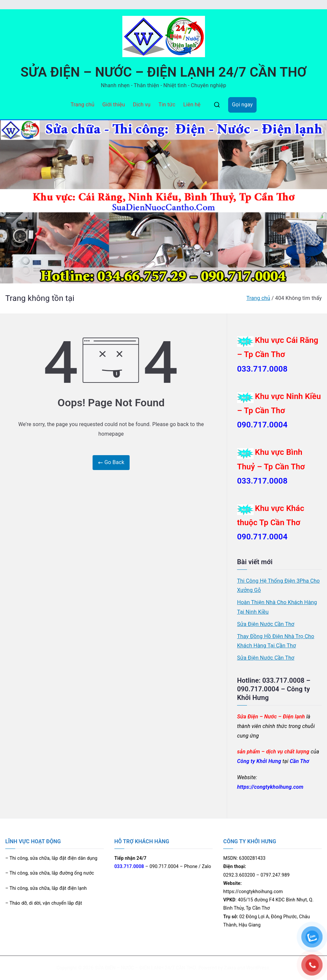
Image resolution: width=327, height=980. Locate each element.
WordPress (258, 968)
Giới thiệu (114, 105)
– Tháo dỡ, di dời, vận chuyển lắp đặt (44, 903)
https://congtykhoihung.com (270, 787)
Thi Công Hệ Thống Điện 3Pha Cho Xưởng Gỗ (278, 586)
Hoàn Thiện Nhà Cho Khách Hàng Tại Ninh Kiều (277, 607)
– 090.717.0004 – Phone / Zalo (163, 866)
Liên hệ (192, 105)
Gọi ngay (242, 105)
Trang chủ (82, 105)
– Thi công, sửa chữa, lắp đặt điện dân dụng (51, 858)
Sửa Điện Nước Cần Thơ (266, 624)
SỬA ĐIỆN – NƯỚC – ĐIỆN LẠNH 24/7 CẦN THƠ (163, 72)
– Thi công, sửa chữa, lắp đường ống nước (50, 873)
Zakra (230, 968)
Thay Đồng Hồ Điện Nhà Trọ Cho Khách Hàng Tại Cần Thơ (276, 641)
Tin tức (167, 105)
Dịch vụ (142, 105)
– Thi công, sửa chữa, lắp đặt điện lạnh (46, 888)
